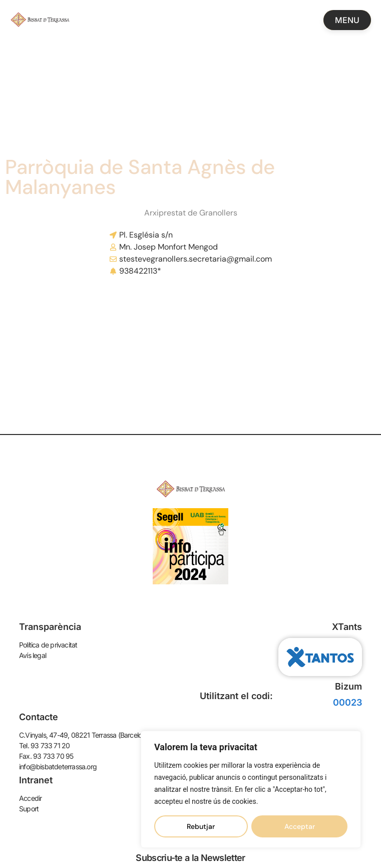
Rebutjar (201, 826)
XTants (347, 627)
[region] (251, 789)
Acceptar (300, 826)
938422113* (140, 271)
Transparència (50, 627)
